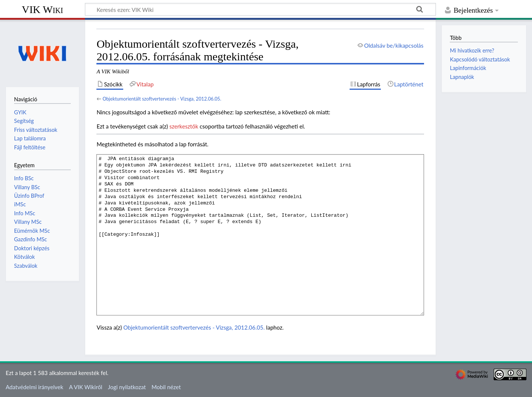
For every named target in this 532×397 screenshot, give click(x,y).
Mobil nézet (166, 387)
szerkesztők (184, 126)
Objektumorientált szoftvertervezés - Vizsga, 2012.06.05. (162, 99)
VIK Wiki (43, 9)
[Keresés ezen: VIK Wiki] (260, 9)
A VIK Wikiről (85, 387)
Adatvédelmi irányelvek (34, 387)
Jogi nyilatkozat (127, 387)
